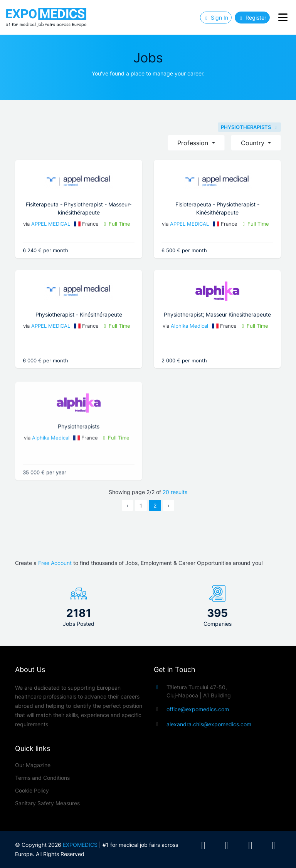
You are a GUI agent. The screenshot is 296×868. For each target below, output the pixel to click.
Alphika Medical (168, 326)
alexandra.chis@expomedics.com (209, 724)
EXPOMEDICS (80, 845)
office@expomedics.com (198, 709)
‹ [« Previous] (127, 505)
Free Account (55, 563)
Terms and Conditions (42, 778)
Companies (218, 624)
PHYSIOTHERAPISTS (249, 127)
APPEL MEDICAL (51, 224)
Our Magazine (33, 765)
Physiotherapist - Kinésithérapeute (97, 314)
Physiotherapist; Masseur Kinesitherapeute (196, 314)
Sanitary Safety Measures (47, 803)
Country (254, 143)
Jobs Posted (79, 624)
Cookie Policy (32, 790)
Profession (194, 143)
